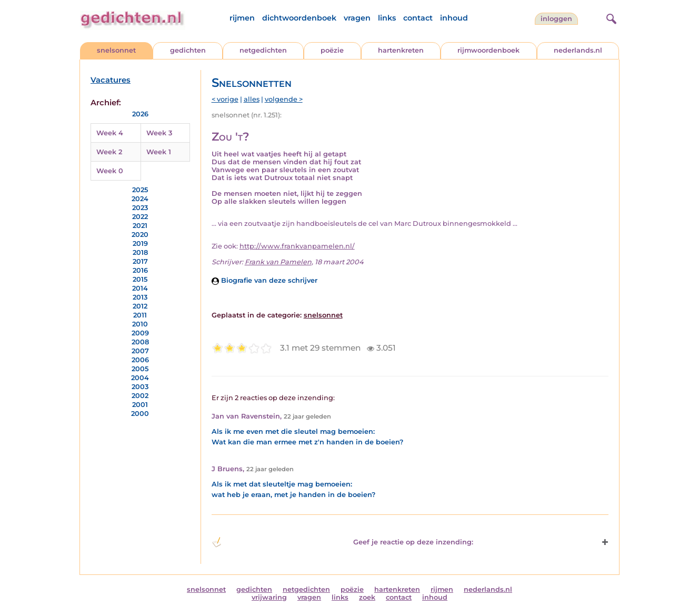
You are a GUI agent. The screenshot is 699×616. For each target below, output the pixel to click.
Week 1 (159, 152)
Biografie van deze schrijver (264, 280)
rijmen (242, 18)
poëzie (332, 50)
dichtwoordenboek (299, 18)
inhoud (454, 18)
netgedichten (263, 50)
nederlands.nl (578, 50)
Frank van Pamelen (278, 262)
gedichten (188, 50)
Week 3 (159, 133)
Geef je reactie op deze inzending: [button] (342, 542)
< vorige (225, 99)
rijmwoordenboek (488, 50)
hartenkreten (401, 50)
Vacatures (111, 80)
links (387, 18)
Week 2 (109, 152)
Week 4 (110, 133)
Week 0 (110, 171)
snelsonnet (116, 50)
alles (252, 99)
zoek (367, 597)
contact (418, 18)
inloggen (556, 19)
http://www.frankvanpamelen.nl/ (297, 246)
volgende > (284, 99)
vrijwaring (269, 597)
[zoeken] (610, 17)
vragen (357, 18)
